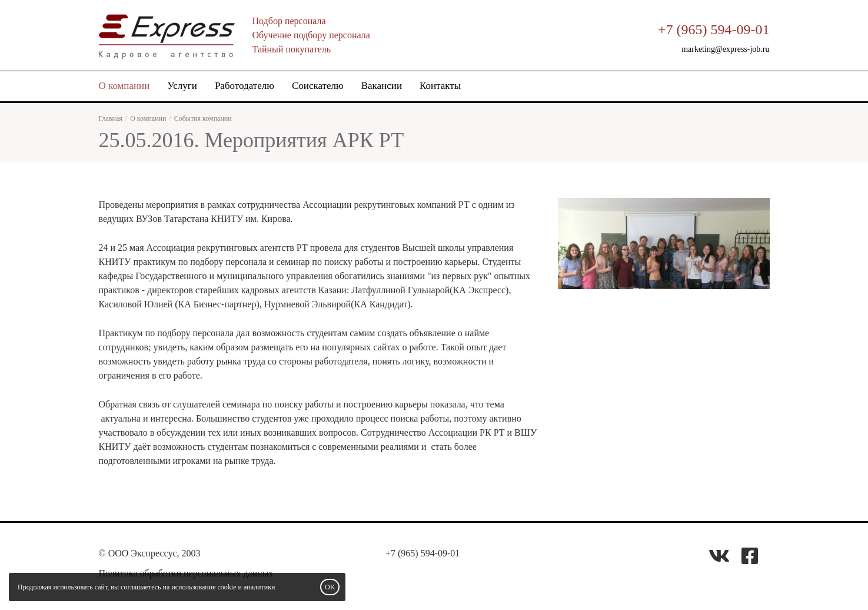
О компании (124, 86)
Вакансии (382, 86)
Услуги (182, 86)
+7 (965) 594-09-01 (714, 29)
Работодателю (245, 86)
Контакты (440, 86)
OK (330, 587)
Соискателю (318, 86)
